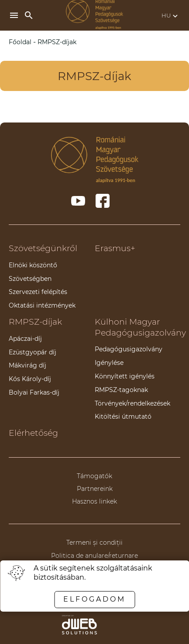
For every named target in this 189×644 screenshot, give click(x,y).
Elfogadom (94, 599)
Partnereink (95, 489)
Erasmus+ (115, 248)
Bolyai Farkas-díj (34, 392)
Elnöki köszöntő (33, 265)
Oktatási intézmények (42, 305)
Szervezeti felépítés (38, 292)
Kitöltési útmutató (123, 416)
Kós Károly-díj (30, 379)
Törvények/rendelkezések (132, 403)
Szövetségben (30, 279)
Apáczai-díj (25, 339)
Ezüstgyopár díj (33, 352)
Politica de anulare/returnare (94, 556)
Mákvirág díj (27, 365)
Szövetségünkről (43, 248)
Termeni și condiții (94, 542)
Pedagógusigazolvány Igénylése (129, 356)
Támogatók (94, 476)
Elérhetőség (33, 433)
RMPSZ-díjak (35, 322)
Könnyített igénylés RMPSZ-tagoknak (125, 383)
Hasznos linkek (94, 501)
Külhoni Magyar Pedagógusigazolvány (140, 327)
